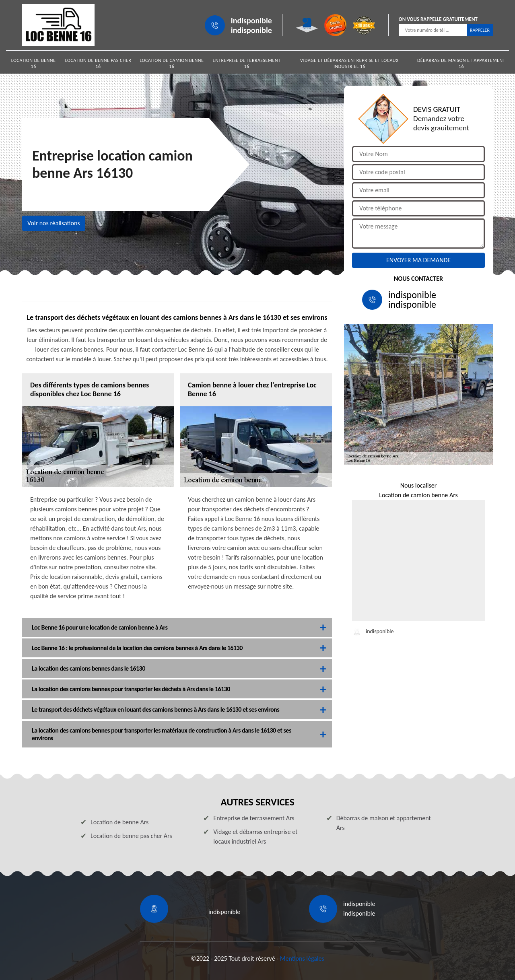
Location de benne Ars (119, 822)
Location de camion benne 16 (172, 63)
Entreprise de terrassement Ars (254, 818)
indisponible (251, 21)
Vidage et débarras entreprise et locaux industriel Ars (255, 837)
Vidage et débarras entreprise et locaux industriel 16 (349, 63)
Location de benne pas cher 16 (98, 63)
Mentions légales (302, 958)
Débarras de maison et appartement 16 (461, 63)
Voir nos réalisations (54, 223)
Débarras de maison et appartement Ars (384, 823)
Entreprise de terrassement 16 (247, 63)
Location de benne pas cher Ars (131, 836)
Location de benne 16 (34, 63)
